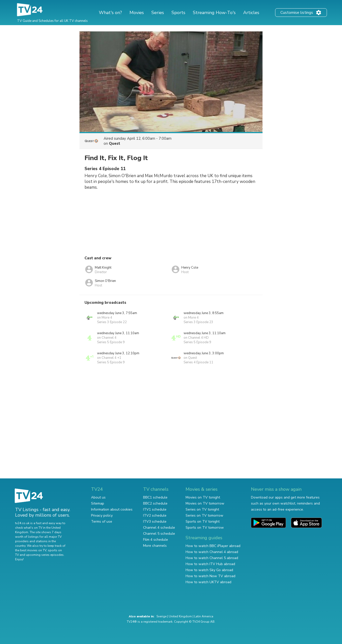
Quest (115, 143)
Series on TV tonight (202, 509)
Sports (178, 13)
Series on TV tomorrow (204, 515)
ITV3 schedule (155, 522)
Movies (137, 13)
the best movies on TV (31, 550)
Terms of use (102, 522)
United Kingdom (180, 616)
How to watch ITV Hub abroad (210, 564)
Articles (251, 13)
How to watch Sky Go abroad (209, 570)
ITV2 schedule (155, 515)
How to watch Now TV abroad (210, 576)
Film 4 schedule (156, 540)
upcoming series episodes (45, 555)
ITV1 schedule (155, 509)
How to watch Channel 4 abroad (212, 552)
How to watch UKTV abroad (208, 582)
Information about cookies (112, 509)
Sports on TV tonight (203, 522)
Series (158, 13)
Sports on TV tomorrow (205, 528)
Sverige (161, 616)
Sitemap (98, 503)
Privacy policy (102, 515)
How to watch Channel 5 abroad (212, 558)
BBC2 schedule (155, 503)
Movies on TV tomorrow (205, 503)
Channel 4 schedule (159, 528)
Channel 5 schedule (159, 534)
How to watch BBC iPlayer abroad (213, 546)
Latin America (204, 616)
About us (98, 497)
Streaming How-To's (214, 13)
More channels (155, 546)
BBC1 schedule (155, 497)
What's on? (110, 13)
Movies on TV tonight (203, 497)
